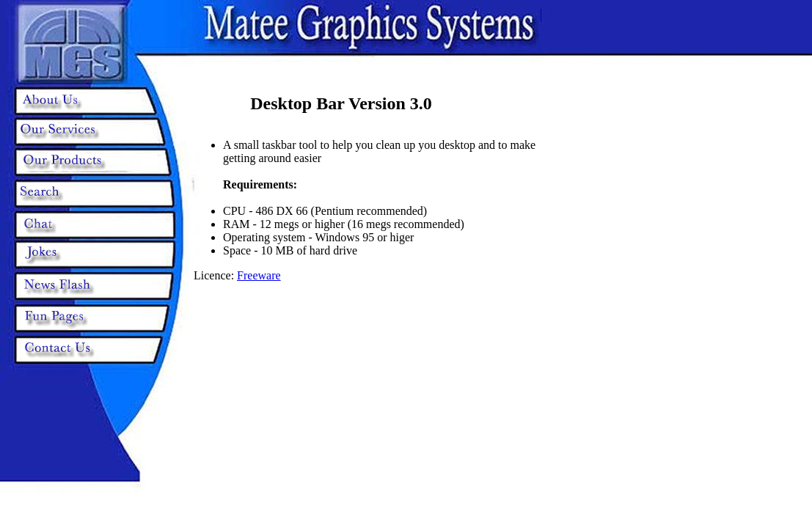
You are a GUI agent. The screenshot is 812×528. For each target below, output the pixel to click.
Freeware (259, 275)
